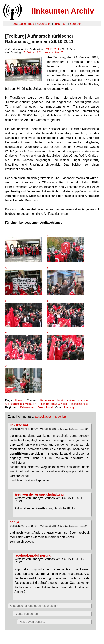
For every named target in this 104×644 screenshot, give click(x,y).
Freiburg (69, 407)
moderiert (60, 417)
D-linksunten (28, 407)
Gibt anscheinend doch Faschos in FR (35, 606)
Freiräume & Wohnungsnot (73, 400)
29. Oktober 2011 (33, 52)
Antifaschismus (79, 404)
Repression (47, 400)
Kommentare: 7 (54, 52)
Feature (20, 400)
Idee (31, 24)
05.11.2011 (52, 49)
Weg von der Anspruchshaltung (39, 494)
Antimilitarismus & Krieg (53, 404)
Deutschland (45, 407)
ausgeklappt (43, 417)
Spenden (76, 24)
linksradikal (19, 425)
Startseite (20, 24)
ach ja (15, 522)
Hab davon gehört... (33, 622)
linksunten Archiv (63, 11)
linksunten (60, 24)
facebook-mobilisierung (33, 555)
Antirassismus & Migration (20, 404)
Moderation (44, 24)
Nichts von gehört (27, 614)
